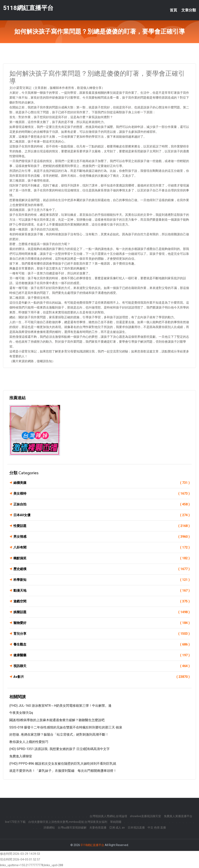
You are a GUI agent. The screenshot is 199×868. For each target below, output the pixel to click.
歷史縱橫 (102, 569)
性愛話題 (102, 526)
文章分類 (189, 10)
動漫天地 (102, 591)
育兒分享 (102, 634)
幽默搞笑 (102, 558)
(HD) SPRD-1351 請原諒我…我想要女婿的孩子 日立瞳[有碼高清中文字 (59, 749)
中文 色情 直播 (157, 828)
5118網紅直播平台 (28, 8)
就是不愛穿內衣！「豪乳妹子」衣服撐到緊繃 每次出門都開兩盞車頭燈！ (63, 771)
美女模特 (102, 494)
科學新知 (102, 580)
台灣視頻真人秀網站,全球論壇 (108, 816)
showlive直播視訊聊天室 (145, 816)
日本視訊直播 (136, 828)
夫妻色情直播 (98, 828)
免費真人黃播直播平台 (178, 816)
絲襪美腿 (102, 483)
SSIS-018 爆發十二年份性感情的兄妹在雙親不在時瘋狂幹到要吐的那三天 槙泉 (66, 727)
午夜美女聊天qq (21, 713)
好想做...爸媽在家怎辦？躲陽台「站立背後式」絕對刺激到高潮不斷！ (59, 734)
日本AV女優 (102, 515)
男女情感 (102, 537)
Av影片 (102, 677)
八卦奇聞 (102, 547)
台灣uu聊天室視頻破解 (72, 828)
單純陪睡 (116, 822)
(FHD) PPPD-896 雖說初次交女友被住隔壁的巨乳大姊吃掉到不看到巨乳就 (63, 764)
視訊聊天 (102, 666)
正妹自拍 (102, 504)
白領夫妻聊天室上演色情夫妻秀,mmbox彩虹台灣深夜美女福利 (68, 822)
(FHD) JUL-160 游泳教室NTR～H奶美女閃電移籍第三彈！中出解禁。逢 (60, 706)
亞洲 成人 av (117, 828)
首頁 (173, 10)
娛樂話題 (102, 612)
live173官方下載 (15, 822)
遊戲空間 (102, 601)
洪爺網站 (49, 828)
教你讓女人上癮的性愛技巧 (29, 742)
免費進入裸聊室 (21, 756)
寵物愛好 (102, 623)
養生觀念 (102, 644)
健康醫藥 (102, 655)
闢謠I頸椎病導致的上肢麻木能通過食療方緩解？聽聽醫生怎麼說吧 (57, 720)
